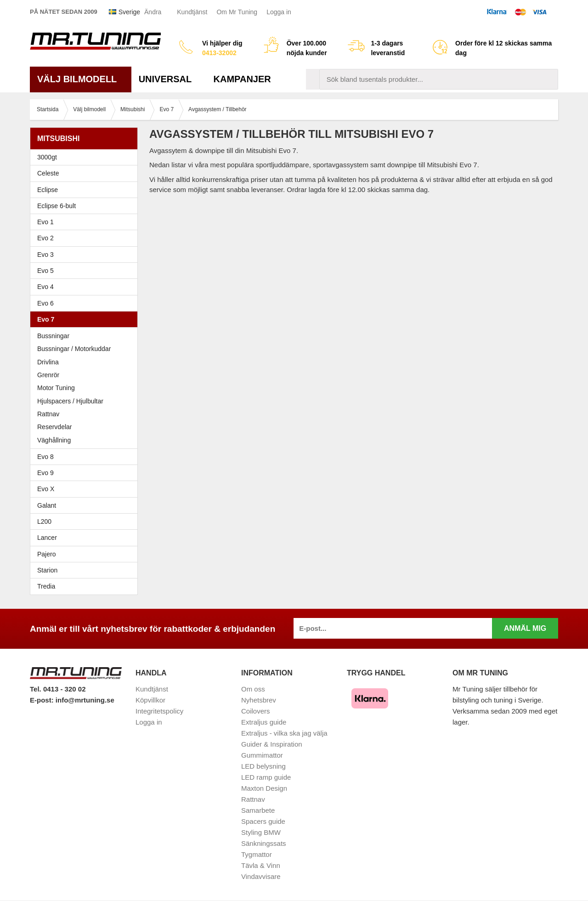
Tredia (46, 586)
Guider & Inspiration (272, 744)
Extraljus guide (264, 722)
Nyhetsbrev (259, 700)
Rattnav (48, 414)
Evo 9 (86, 473)
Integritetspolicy (159, 711)
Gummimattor (262, 755)
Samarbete (258, 810)
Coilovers (256, 711)
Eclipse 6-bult (86, 206)
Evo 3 (86, 255)
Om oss (253, 689)
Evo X (86, 489)
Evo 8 (86, 457)
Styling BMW (261, 832)
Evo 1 (86, 222)
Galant (86, 505)
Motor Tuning (86, 388)
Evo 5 (86, 271)
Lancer (86, 538)
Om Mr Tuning (237, 12)
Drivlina (48, 362)
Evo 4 (86, 287)
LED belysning (263, 766)
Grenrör (48, 375)
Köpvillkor (150, 700)
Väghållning (54, 440)
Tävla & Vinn (261, 865)
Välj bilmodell (81, 79)
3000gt (86, 157)
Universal (169, 79)
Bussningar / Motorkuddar (74, 349)
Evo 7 (86, 319)
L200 (44, 521)
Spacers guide (263, 821)
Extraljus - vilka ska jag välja (284, 733)
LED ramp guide (266, 777)
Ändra (153, 12)
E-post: (43, 700)
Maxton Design (264, 788)
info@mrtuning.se (85, 700)
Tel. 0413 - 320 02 (58, 689)
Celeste (48, 173)
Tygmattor (257, 854)
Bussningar (53, 336)
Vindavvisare (261, 876)
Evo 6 (86, 303)
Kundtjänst (192, 12)
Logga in (279, 12)
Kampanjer (242, 79)
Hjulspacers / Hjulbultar (70, 401)
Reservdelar (54, 427)
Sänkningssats (264, 843)
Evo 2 (86, 238)
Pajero (46, 554)
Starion (47, 570)
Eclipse (86, 190)
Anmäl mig (525, 628)
